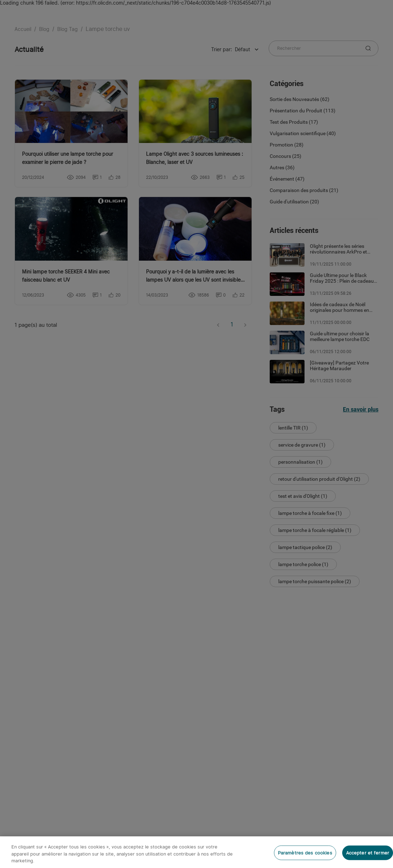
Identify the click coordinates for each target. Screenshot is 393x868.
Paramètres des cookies (305, 853)
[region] (196, 852)
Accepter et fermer (368, 853)
